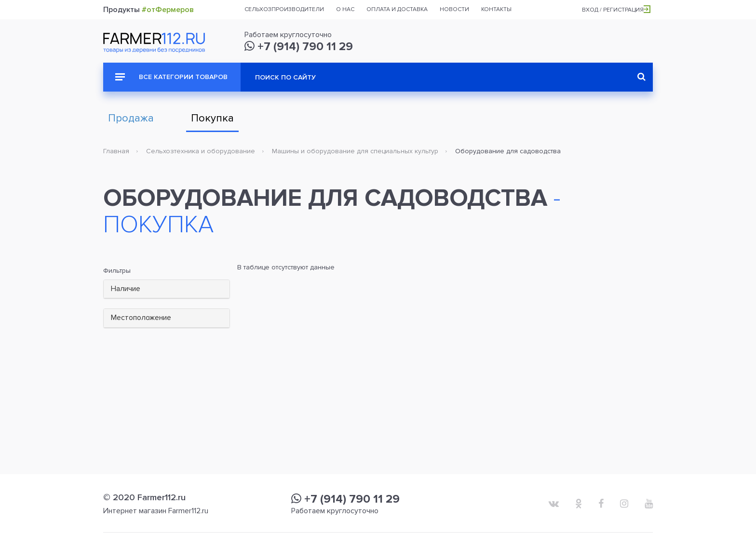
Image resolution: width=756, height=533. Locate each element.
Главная (116, 151)
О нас (345, 9)
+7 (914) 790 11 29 (299, 47)
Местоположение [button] (141, 318)
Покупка (212, 118)
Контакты (496, 9)
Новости (454, 9)
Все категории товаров (171, 77)
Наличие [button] (126, 289)
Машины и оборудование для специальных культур (355, 151)
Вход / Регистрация (616, 10)
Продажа (131, 118)
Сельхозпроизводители (284, 9)
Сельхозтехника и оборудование (201, 151)
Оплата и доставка (397, 9)
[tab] (167, 289)
